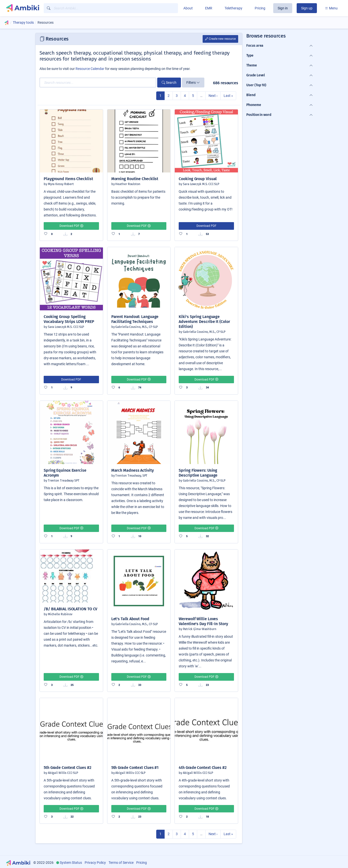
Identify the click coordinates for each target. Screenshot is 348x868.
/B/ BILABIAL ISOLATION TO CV (70, 609)
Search (169, 83)
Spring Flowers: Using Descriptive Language (198, 473)
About (188, 8)
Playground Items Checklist (68, 179)
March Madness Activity (133, 470)
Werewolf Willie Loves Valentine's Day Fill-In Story (203, 621)
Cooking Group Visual (198, 179)
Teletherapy (233, 8)
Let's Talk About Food (130, 619)
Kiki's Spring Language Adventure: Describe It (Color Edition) (204, 322)
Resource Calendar (90, 69)
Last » (228, 96)
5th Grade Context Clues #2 (68, 768)
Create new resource (220, 39)
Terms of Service (121, 863)
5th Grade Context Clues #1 (135, 768)
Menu (331, 8)
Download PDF (71, 226)
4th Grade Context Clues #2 (203, 768)
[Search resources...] (98, 83)
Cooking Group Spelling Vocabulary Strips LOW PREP (69, 319)
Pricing (260, 8)
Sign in (283, 8)
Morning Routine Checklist (135, 179)
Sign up (307, 8)
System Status (71, 863)
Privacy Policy (95, 863)
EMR (209, 8)
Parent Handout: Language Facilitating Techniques (135, 319)
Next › (213, 96)
